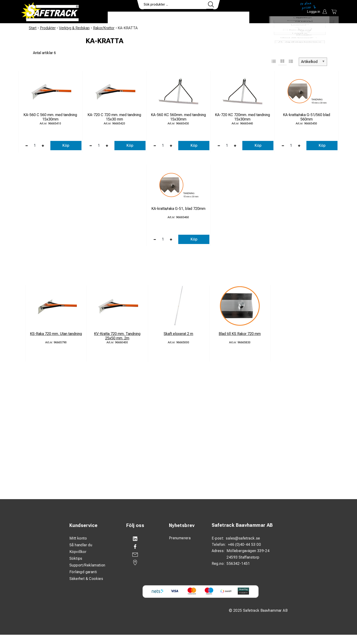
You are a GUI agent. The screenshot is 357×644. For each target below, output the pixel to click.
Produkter (122, 18)
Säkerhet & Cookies (86, 579)
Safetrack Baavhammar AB (242, 525)
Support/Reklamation (87, 565)
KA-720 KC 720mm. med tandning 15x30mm (242, 117)
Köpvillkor (78, 552)
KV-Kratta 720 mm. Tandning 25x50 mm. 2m (117, 336)
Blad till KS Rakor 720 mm (240, 334)
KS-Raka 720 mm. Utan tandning (56, 334)
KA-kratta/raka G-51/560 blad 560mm (307, 117)
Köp (66, 145)
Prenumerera (180, 538)
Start (33, 28)
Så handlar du (81, 545)
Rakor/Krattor (104, 28)
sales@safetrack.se (243, 538)
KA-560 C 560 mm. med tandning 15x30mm (50, 117)
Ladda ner (236, 18)
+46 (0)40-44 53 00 (244, 545)
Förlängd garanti (83, 572)
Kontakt (210, 18)
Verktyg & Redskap (74, 28)
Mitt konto (78, 538)
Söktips (76, 558)
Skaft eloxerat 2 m (178, 334)
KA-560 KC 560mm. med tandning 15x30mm (178, 117)
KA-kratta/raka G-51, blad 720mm (178, 209)
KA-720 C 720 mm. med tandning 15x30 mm (114, 117)
